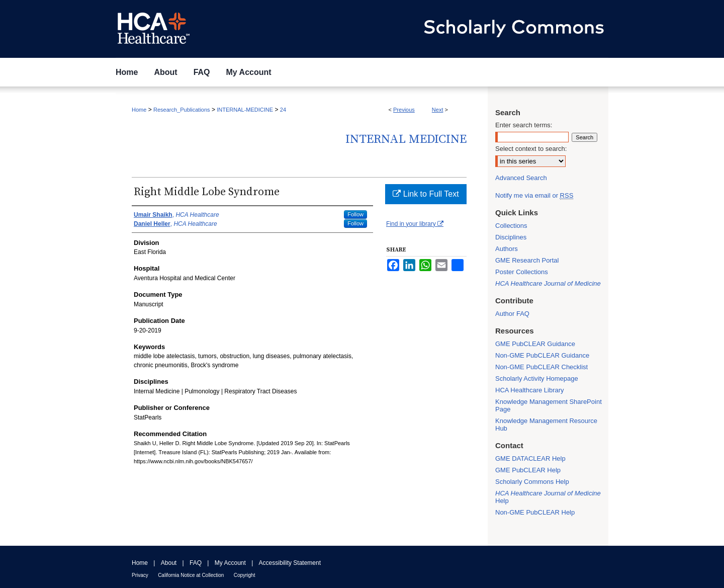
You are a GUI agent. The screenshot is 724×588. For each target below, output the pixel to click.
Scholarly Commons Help (532, 482)
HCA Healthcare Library (530, 390)
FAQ (196, 563)
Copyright (245, 575)
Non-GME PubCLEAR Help (535, 512)
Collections (511, 226)
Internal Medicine (406, 139)
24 (283, 110)
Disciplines (511, 237)
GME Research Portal (527, 260)
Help (548, 497)
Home (139, 110)
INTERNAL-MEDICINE (245, 110)
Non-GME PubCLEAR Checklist (541, 367)
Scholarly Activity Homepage (537, 379)
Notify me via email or (534, 195)
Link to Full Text (426, 194)
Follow (355, 214)
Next (438, 110)
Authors (507, 249)
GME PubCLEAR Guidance (535, 344)
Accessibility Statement (290, 563)
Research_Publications (182, 110)
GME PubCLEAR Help (528, 470)
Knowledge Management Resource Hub (546, 425)
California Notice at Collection (191, 575)
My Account (230, 563)
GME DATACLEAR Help (530, 458)
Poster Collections (522, 272)
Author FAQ (512, 314)
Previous (404, 110)
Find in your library (415, 224)
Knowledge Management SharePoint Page (549, 405)
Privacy (140, 575)
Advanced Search (521, 178)
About (169, 563)
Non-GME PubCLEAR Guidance (542, 355)
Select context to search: (531, 149)
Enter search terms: (524, 125)
